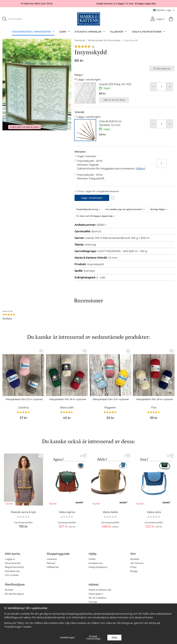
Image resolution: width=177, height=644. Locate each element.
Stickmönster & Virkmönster (33, 32)
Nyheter (135, 559)
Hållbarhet (53, 567)
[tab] (89, 209)
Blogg (134, 571)
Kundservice (96, 563)
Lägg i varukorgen (89, 79)
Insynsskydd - (111, 163)
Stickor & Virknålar (90, 32)
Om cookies (12, 575)
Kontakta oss (12, 571)
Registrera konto (14, 567)
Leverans (52, 559)
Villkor (140, 168)
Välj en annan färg (114, 100)
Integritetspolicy (98, 567)
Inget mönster (87, 156)
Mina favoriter (13, 563)
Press (133, 567)
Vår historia (137, 563)
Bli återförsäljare (14, 594)
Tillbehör (118, 32)
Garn (64, 32)
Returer (51, 563)
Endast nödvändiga (93, 637)
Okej (114, 637)
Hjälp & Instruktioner (149, 32)
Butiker (9, 590)
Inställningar (67, 637)
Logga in (10, 559)
